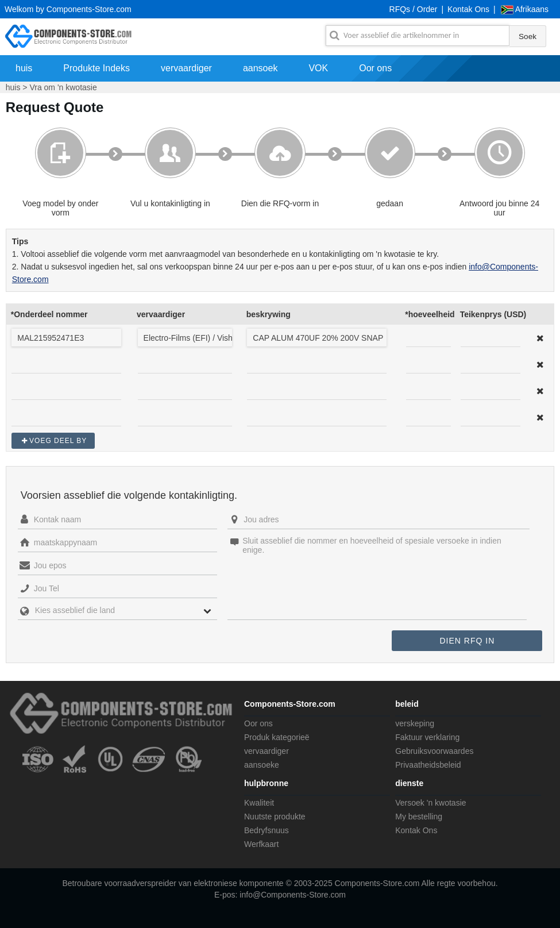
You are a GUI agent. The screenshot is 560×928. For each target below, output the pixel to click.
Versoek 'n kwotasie (430, 803)
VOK (318, 68)
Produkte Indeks (96, 68)
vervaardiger (186, 68)
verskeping (415, 723)
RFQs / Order (414, 9)
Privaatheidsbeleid (428, 765)
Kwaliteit (259, 803)
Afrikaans (532, 9)
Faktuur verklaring (427, 737)
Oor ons (375, 68)
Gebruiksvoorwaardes (434, 751)
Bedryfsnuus (267, 830)
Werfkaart (261, 844)
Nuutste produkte (275, 817)
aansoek (260, 68)
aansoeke (262, 765)
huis (24, 68)
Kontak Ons (468, 9)
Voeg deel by (58, 441)
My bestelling (419, 817)
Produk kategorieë (277, 737)
